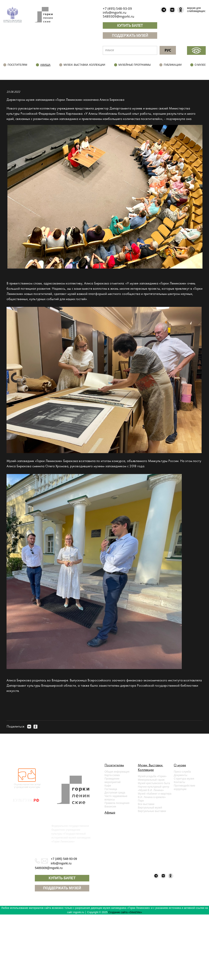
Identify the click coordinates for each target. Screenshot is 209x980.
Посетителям (17, 65)
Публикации (173, 65)
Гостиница (111, 789)
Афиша (45, 65)
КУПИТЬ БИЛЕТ (130, 25)
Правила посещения (117, 803)
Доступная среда (115, 793)
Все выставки (146, 804)
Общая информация (117, 772)
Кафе (108, 786)
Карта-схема (112, 775)
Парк (141, 801)
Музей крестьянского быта (154, 783)
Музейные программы (135, 65)
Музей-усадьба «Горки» (152, 776)
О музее (200, 65)
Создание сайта (118, 912)
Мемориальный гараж (151, 780)
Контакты (179, 782)
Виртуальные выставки (152, 811)
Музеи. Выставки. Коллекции (84, 65)
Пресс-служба (182, 772)
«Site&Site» (135, 912)
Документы (180, 775)
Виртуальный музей (150, 808)
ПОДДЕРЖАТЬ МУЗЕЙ (130, 35)
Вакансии (110, 807)
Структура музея (184, 779)
